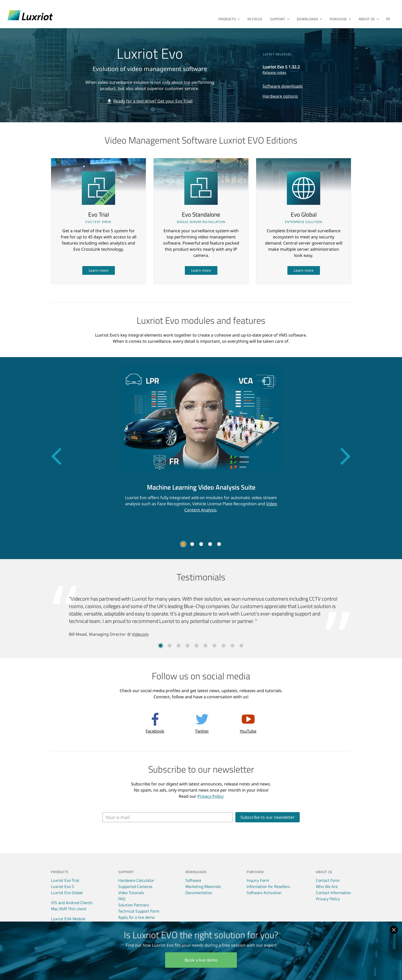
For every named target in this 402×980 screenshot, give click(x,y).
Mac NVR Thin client (69, 909)
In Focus (255, 19)
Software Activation (264, 893)
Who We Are (327, 886)
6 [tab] (205, 646)
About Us (367, 19)
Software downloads (283, 86)
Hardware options (280, 96)
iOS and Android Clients (72, 903)
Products (227, 19)
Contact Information (333, 893)
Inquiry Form (258, 880)
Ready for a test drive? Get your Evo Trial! (153, 101)
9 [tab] (232, 646)
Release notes (274, 72)
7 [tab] (214, 646)
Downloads (308, 19)
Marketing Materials (203, 886)
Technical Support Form (139, 911)
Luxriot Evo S (63, 886)
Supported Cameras (135, 886)
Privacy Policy (210, 796)
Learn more (99, 270)
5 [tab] (219, 544)
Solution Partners (134, 905)
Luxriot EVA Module (68, 919)
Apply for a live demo (136, 917)
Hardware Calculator (136, 880)
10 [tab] (241, 646)
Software (193, 880)
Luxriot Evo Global (67, 893)
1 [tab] (183, 544)
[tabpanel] (201, 443)
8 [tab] (223, 646)
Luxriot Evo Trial (65, 880)
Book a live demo (201, 960)
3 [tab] (201, 544)
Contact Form (328, 880)
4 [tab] (210, 544)
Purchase (339, 19)
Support (278, 19)
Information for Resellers (268, 886)
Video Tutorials (131, 893)
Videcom (140, 634)
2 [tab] (192, 544)
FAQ (122, 899)
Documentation (199, 893)
